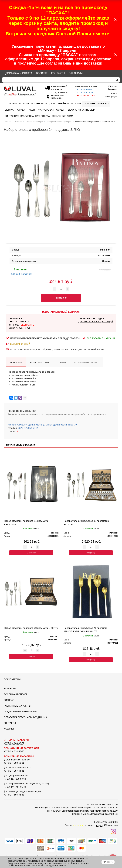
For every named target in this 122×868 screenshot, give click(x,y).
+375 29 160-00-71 (86, 89)
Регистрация (111, 96)
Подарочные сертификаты (20, 712)
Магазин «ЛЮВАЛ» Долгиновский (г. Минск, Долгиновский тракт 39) (43, 425)
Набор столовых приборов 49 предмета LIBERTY (31, 628)
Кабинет (9, 729)
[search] (117, 80)
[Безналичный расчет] (59, 92)
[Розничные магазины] (57, 98)
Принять (108, 862)
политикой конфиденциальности (49, 865)
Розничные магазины (17, 706)
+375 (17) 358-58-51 (28, 428)
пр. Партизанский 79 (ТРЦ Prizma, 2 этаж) (26, 784)
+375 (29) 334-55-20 (14, 751)
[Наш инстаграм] (113, 831)
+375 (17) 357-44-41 (14, 771)
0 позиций (112, 88)
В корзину (31, 553)
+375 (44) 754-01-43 (15, 787)
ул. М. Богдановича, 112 (17, 768)
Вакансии (76, 73)
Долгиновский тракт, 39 (17, 760)
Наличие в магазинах (21, 271)
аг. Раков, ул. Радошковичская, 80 (22, 792)
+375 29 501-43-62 (86, 92)
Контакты (58, 73)
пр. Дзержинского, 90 (16, 776)
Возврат (42, 73)
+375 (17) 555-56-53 (14, 795)
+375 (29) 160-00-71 (14, 743)
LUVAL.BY (99, 822)
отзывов (99, 825)
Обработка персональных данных (25, 717)
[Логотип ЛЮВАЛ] (21, 91)
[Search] (58, 80)
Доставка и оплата (19, 73)
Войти (114, 94)
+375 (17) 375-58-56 (15, 779)
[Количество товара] (61, 289)
